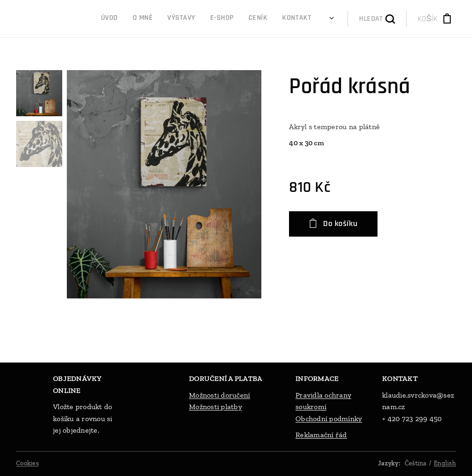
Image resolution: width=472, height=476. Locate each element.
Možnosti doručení (219, 395)
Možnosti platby (215, 407)
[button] (377, 19)
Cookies (27, 463)
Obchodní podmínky (329, 419)
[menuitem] (239, 19)
